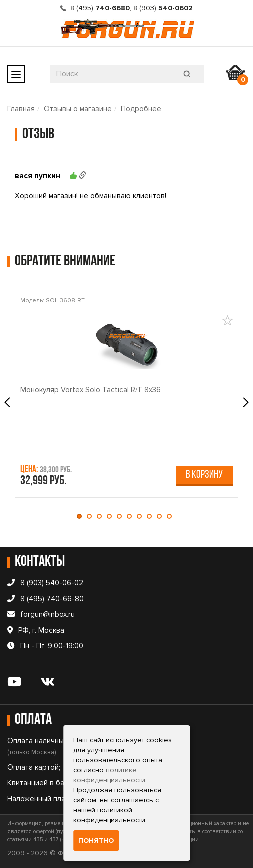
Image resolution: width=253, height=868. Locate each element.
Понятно (96, 840)
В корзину (204, 475)
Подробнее (141, 109)
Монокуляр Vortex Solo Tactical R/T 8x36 (91, 390)
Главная (21, 109)
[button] (82, 516)
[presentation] (9, 402)
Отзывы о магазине (78, 109)
